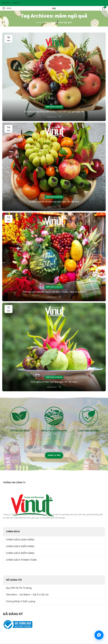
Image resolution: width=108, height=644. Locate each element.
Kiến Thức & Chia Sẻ (54, 107)
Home (39, 22)
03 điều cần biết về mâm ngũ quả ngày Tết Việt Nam (54, 202)
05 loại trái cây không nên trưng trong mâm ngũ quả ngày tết (54, 112)
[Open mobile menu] (7, 8)
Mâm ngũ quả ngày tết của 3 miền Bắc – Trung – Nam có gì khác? (54, 292)
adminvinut (52, 117)
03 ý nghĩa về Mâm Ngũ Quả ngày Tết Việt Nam (54, 382)
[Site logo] (54, 8)
